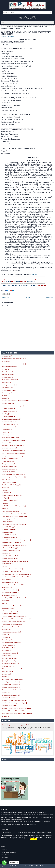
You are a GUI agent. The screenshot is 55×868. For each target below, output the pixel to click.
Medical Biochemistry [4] (9, 595)
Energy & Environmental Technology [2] (14, 456)
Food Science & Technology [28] (11, 485)
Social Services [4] (7, 671)
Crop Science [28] (7, 432)
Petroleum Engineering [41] (10, 614)
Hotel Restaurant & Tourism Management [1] (15, 516)
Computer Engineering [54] (10, 424)
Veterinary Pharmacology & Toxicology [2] (14, 703)
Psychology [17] (7, 650)
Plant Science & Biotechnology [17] (12, 643)
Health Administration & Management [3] (14, 506)
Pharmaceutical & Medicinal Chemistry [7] (14, 616)
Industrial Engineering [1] (9, 535)
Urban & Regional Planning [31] (11, 695)
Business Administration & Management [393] (15, 401)
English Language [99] (8, 461)
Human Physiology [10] (9, 527)
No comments (11, 37)
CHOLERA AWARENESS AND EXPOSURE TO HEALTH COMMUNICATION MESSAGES (26, 822)
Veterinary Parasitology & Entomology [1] (14, 700)
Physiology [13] (6, 637)
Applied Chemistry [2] (8, 374)
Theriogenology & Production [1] (12, 690)
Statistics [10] (6, 677)
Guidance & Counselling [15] (10, 501)
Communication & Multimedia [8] (11, 419)
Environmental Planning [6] (10, 466)
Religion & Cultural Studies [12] (11, 664)
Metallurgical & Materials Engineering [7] (14, 598)
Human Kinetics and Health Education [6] (14, 524)
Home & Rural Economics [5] (10, 511)
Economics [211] (7, 443)
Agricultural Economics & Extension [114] (14, 364)
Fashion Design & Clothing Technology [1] (14, 477)
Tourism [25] (6, 692)
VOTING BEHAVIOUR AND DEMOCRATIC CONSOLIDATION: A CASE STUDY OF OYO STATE (27, 815)
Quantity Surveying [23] (9, 661)
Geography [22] (7, 493)
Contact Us (4, 849)
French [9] (5, 490)
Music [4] (5, 603)
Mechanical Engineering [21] (10, 593)
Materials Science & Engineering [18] (13, 585)
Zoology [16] (6, 716)
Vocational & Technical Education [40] (13, 711)
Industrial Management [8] (10, 537)
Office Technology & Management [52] (13, 611)
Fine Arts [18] (6, 480)
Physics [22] (6, 635)
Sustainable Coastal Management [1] (12, 679)
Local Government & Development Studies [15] (16, 577)
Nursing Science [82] (8, 608)
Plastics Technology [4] (9, 645)
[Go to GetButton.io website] (4, 866)
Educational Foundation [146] (10, 438)
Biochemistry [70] (7, 388)
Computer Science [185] (9, 427)
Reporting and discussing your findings (17, 725)
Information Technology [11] (10, 548)
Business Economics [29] (9, 403)
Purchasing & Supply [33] (9, 658)
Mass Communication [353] (10, 582)
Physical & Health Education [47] (11, 632)
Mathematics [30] (7, 587)
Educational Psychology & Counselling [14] (14, 440)
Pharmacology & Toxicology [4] (11, 627)
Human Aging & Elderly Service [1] (12, 519)
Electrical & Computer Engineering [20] (14, 451)
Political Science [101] (8, 648)
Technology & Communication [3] (12, 682)
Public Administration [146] (10, 653)
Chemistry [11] (6, 414)
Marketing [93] (6, 580)
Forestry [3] (6, 488)
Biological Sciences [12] (9, 390)
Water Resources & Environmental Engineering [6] (17, 713)
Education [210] (7, 435)
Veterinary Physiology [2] (9, 706)
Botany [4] (5, 395)
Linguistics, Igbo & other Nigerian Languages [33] (16, 574)
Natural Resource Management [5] (12, 606)
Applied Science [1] (8, 377)
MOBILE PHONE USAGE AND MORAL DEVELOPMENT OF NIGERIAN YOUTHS (24, 812)
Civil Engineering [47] (8, 417)
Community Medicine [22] (9, 422)
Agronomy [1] (6, 369)
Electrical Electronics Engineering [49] (13, 453)
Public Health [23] (7, 656)
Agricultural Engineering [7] (10, 367)
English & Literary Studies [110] (11, 459)
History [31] (5, 509)
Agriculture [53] (7, 361)
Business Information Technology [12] (13, 406)
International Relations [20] (10, 558)
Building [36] (6, 398)
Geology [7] (5, 498)
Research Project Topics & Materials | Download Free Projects (33, 866)
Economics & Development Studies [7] (13, 445)
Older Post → (50, 298)
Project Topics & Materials (9, 852)
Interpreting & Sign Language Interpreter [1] (15, 561)
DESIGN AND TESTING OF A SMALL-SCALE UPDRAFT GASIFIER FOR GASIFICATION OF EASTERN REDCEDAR (26, 33)
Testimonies (4, 857)
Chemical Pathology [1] (9, 409)
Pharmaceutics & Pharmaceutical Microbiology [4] (17, 619)
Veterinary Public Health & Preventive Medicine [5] (17, 708)
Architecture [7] (7, 382)
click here (34, 274)
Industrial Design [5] (8, 532)
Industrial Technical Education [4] (12, 543)
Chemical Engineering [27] (10, 411)
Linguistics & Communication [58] (12, 572)
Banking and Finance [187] (9, 385)
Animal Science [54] (8, 372)
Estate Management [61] (9, 472)
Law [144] (5, 566)
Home (3, 27)
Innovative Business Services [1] (11, 551)
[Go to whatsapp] (4, 863)
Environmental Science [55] (10, 469)
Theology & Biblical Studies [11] (11, 687)
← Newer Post (5, 298)
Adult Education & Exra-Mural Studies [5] (14, 359)
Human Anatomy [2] (8, 522)
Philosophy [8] (6, 629)
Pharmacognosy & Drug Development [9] (14, 622)
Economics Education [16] (9, 448)
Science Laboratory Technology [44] (12, 669)
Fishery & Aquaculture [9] (9, 482)
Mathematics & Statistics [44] (10, 590)
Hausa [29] (5, 503)
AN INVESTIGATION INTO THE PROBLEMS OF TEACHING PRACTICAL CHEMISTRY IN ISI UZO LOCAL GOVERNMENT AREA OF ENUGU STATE (27, 818)
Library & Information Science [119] (12, 569)
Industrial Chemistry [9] (9, 530)
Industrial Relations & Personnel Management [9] (16, 540)
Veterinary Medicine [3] (9, 698)
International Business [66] (10, 556)
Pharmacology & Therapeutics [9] (12, 624)
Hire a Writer (5, 855)
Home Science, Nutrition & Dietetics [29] (14, 514)
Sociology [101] (6, 674)
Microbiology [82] (7, 601)
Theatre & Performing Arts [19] (11, 685)
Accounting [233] (7, 356)
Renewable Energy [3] (8, 666)
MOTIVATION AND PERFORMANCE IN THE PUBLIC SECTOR (19, 824)
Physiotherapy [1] (7, 640)
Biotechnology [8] (7, 393)
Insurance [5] (6, 553)
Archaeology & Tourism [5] (10, 380)
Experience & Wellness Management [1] (14, 474)
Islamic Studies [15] (8, 564)
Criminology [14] (7, 430)
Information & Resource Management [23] (14, 545)
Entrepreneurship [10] (9, 464)
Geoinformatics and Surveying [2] (12, 495)
